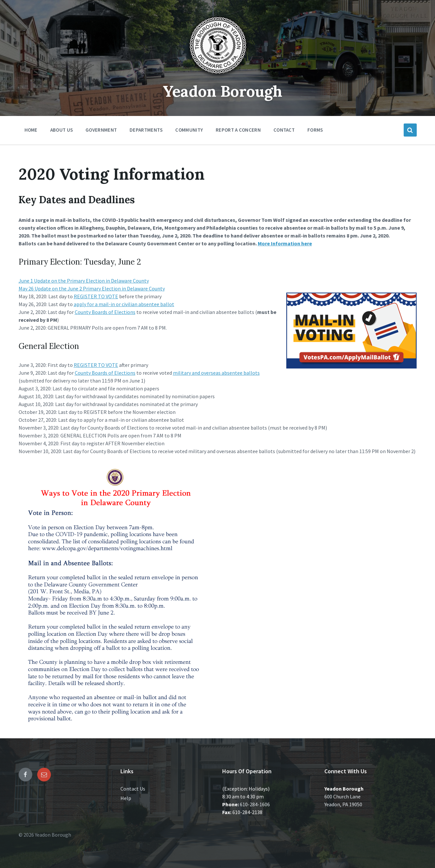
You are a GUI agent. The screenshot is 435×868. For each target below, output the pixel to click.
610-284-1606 (255, 804)
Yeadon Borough (222, 91)
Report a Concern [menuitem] (238, 130)
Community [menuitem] (189, 130)
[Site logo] (218, 76)
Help (126, 798)
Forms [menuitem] (315, 130)
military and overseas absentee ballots (216, 373)
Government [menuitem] (101, 130)
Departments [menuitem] (146, 130)
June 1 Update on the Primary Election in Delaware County (84, 281)
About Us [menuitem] (62, 130)
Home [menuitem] (31, 130)
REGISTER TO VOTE (96, 296)
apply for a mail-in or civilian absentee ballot (124, 304)
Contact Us (133, 789)
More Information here (285, 243)
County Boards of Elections (105, 312)
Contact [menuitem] (284, 130)
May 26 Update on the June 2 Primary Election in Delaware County (92, 288)
